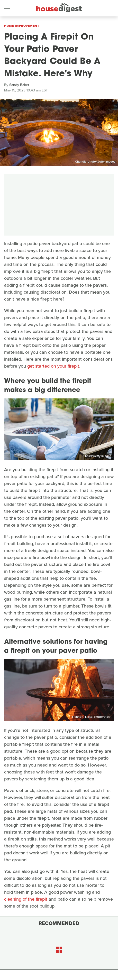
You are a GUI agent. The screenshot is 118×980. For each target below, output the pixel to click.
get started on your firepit (53, 366)
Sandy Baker (19, 85)
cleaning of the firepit (26, 899)
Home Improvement (22, 26)
